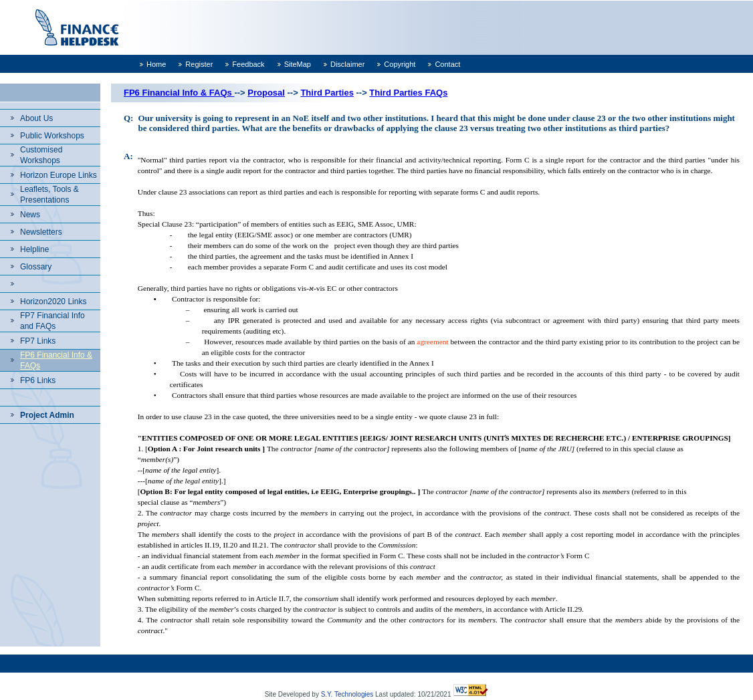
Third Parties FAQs (408, 93)
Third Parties (327, 93)
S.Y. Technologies (347, 694)
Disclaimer (347, 64)
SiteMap (298, 64)
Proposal (266, 93)
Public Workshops (52, 136)
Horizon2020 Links (53, 302)
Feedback (248, 64)
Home (156, 64)
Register (199, 64)
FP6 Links (38, 380)
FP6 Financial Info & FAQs (179, 93)
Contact (447, 64)
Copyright (400, 64)
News (30, 215)
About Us (36, 118)
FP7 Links (38, 341)
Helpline (34, 249)
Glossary (36, 267)
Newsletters (41, 232)
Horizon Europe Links (59, 175)
